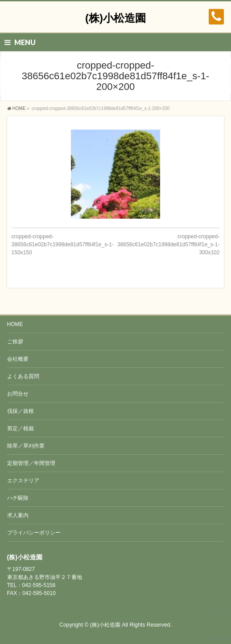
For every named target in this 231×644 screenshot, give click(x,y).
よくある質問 (23, 376)
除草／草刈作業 (26, 446)
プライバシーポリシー (34, 533)
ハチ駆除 (18, 498)
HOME (15, 324)
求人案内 (18, 515)
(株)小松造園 (115, 18)
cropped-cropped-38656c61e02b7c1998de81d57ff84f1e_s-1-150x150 (63, 245)
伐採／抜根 (21, 411)
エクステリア (23, 481)
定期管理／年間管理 (31, 463)
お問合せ (18, 394)
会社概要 (18, 359)
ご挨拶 (15, 342)
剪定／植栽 (21, 428)
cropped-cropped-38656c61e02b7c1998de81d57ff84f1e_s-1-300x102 (168, 245)
